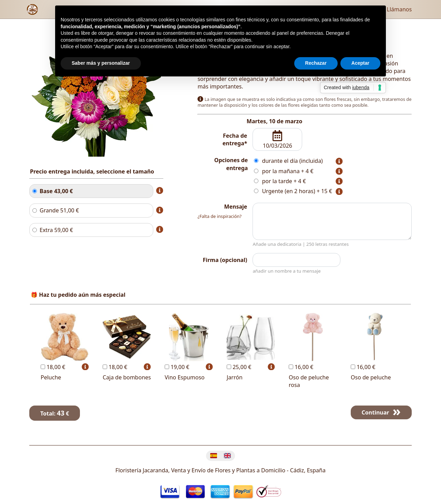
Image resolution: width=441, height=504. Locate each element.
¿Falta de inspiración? (219, 216)
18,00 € (53, 367)
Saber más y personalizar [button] (101, 63)
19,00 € (177, 367)
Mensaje (235, 207)
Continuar (376, 412)
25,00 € (239, 367)
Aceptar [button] (360, 63)
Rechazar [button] (316, 63)
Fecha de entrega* (235, 139)
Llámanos (395, 9)
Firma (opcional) (225, 260)
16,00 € (301, 367)
